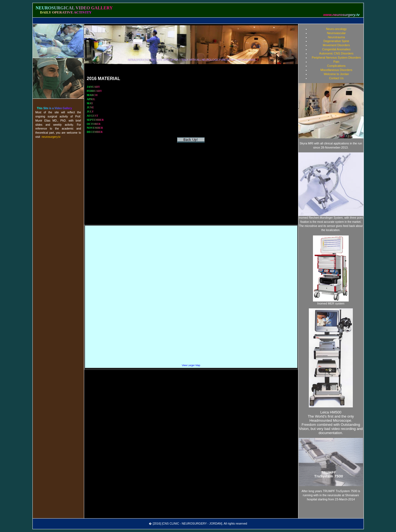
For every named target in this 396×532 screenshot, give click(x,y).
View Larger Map (191, 365)
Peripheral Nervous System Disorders (336, 57)
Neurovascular (336, 33)
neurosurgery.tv (51, 137)
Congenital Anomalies (336, 49)
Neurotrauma (336, 37)
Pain (336, 62)
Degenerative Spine (336, 41)
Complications (336, 66)
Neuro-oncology (336, 29)
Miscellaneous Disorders (336, 70)
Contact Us (336, 78)
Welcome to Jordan (336, 74)
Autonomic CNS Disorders (336, 53)
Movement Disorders (336, 45)
